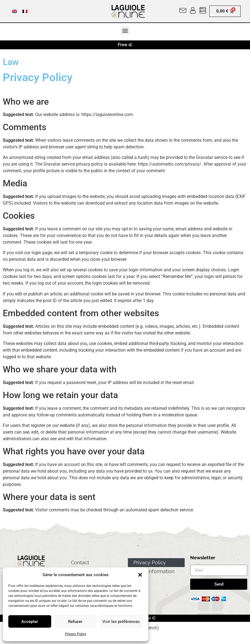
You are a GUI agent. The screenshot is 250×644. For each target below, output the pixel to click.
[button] (140, 575)
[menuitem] (14, 11)
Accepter (30, 622)
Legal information (154, 571)
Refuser (75, 622)
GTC (138, 580)
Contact (80, 562)
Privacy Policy (76, 634)
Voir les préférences (121, 622)
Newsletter (203, 558)
